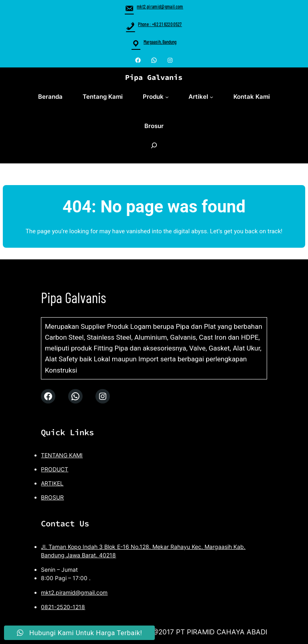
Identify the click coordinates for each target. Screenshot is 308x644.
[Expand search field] (154, 150)
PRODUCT (55, 470)
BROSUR (52, 498)
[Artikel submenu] (212, 97)
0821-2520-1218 (63, 607)
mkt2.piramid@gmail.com (154, 6)
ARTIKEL (52, 484)
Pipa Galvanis (154, 77)
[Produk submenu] (167, 97)
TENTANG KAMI (62, 455)
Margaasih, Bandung (160, 42)
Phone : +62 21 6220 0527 (154, 24)
